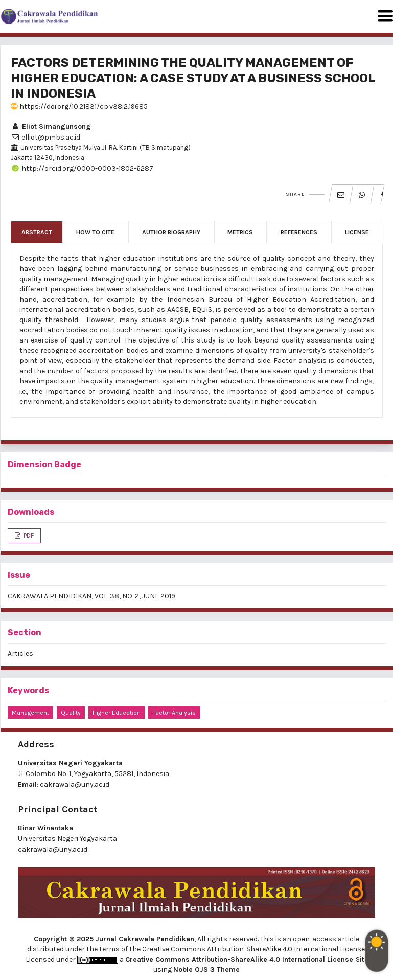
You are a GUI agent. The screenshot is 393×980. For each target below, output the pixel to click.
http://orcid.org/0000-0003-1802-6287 (82, 168)
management (30, 713)
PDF (28, 535)
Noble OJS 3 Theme (206, 970)
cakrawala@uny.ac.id (75, 784)
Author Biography (171, 232)
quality (71, 713)
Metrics (240, 232)
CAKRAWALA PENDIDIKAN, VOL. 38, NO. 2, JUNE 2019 (91, 596)
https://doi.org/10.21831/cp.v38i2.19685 (79, 107)
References (299, 232)
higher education (117, 713)
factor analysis (174, 713)
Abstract (37, 232)
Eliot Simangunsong (51, 127)
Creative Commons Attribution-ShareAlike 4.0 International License (239, 959)
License (357, 232)
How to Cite (95, 232)
